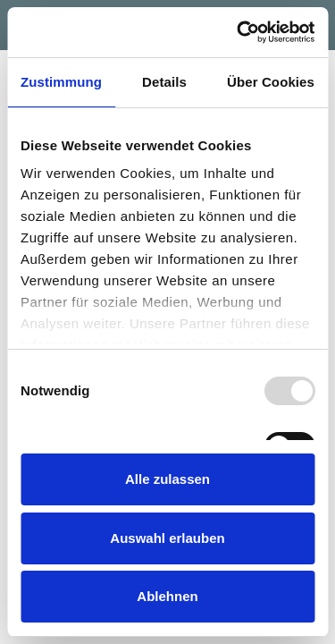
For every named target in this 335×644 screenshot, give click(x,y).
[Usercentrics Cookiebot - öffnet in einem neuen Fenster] (239, 32)
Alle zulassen (167, 479)
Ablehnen (167, 596)
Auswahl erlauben (167, 538)
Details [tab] (164, 82)
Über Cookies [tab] (271, 82)
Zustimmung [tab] (61, 82)
